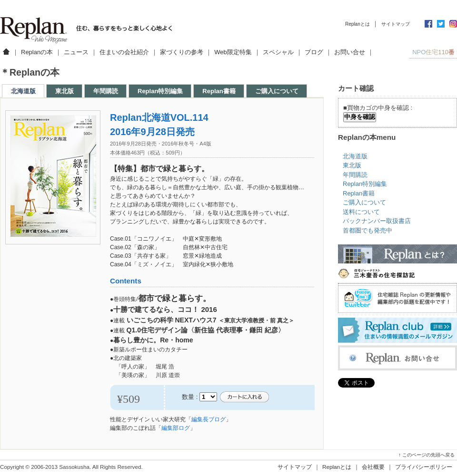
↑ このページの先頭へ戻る (427, 455)
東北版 (65, 91)
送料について (361, 212)
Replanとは (358, 24)
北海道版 (23, 91)
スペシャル (278, 52)
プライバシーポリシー (424, 467)
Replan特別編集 (160, 91)
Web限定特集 (233, 52)
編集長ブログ (209, 419)
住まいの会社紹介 (124, 52)
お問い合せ (350, 52)
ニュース (76, 52)
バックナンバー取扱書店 (377, 221)
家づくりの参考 (182, 52)
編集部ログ (176, 428)
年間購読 (106, 91)
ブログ (314, 52)
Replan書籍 (219, 91)
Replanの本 (37, 52)
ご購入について (277, 91)
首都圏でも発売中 (368, 230)
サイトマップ (396, 24)
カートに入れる (244, 397)
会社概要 (373, 467)
